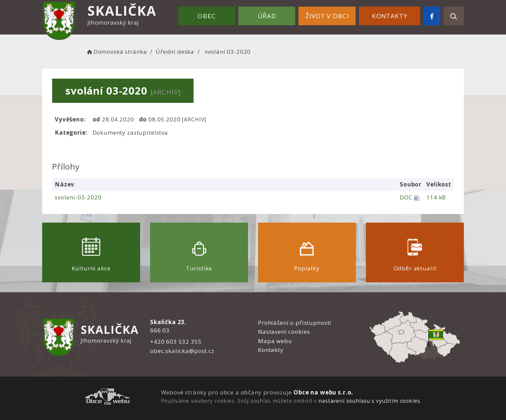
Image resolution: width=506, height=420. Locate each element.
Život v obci (327, 16)
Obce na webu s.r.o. (323, 392)
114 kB (436, 197)
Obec (207, 16)
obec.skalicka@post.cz (182, 351)
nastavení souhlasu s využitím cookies (369, 401)
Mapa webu (275, 341)
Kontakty (390, 16)
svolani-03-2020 (78, 197)
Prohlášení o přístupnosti (295, 323)
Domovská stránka (116, 52)
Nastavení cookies (284, 332)
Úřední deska (175, 52)
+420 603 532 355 (176, 342)
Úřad (267, 16)
